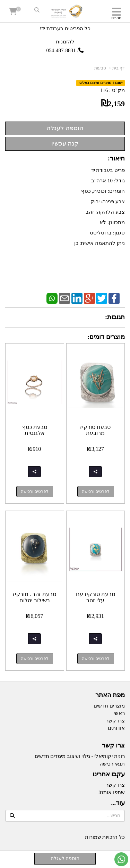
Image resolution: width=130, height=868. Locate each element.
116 (104, 90)
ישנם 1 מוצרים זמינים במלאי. (101, 83)
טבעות (100, 68)
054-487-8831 (61, 50)
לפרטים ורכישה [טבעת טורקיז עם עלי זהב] (96, 659)
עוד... (118, 803)
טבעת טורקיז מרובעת (95, 430)
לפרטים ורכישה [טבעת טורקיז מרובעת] (96, 491)
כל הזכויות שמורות (105, 837)
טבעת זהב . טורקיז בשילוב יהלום (34, 597)
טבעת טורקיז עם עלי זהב (96, 597)
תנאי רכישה (112, 764)
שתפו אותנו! (111, 792)
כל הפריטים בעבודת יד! (65, 28)
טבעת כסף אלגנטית (35, 430)
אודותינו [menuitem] (116, 728)
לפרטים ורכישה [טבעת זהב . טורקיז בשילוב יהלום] (35, 659)
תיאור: (116, 158)
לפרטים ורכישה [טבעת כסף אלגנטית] (35, 491)
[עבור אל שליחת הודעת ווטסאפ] (121, 859)
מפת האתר (110, 695)
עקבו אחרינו (109, 774)
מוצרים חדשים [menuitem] (109, 706)
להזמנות (65, 42)
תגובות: (115, 317)
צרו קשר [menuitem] (115, 721)
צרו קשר (114, 746)
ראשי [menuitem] (119, 713)
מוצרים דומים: (106, 337)
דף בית (119, 68)
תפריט (116, 18)
